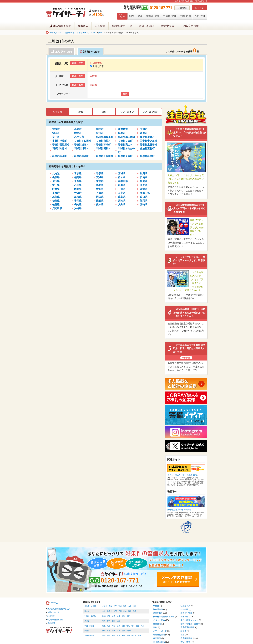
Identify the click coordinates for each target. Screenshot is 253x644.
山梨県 (122, 185)
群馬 (135, 611)
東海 (140, 16)
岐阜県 (56, 189)
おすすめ (57, 112)
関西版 (87, 631)
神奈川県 (123, 181)
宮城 (120, 606)
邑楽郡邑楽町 (147, 156)
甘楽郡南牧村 (103, 141)
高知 (143, 626)
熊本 (118, 636)
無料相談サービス (122, 26)
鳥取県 (56, 197)
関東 (122, 16)
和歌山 (129, 631)
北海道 (56, 173)
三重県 (122, 189)
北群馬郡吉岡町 (127, 137)
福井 (118, 616)
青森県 (78, 173)
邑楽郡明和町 (81, 156)
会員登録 (182, 8)
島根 (109, 626)
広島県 (122, 197)
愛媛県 (100, 201)
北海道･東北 (153, 16)
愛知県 (100, 189)
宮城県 (122, 173)
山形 (130, 606)
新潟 (104, 616)
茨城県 (100, 177)
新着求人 (83, 26)
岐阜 (104, 621)
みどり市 (79, 137)
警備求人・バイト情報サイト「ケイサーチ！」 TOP (72, 33)
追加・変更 (78, 63)
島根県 (78, 197)
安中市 (56, 137)
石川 (114, 616)
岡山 (114, 626)
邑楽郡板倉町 (60, 156)
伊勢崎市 (123, 129)
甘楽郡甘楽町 (125, 141)
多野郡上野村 (147, 137)
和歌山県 (145, 193)
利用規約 (51, 616)
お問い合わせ (53, 612)
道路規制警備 (159, 635)
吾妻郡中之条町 (149, 141)
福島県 (78, 177)
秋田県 (144, 173)
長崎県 (78, 204)
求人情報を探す (62, 26)
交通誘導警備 (186, 638)
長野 (128, 616)
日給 (104, 112)
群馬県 (144, 177)
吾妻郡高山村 (125, 145)
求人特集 (100, 26)
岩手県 (100, 173)
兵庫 (118, 631)
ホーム (55, 603)
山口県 (144, 197)
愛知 (114, 621)
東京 (104, 611)
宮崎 (128, 636)
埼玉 (115, 611)
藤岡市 (122, 133)
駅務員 (156, 606)
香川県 (78, 201)
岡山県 (100, 197)
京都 (109, 631)
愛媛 (138, 626)
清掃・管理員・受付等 (190, 624)
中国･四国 (185, 16)
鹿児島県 (57, 208)
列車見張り (158, 613)
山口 (123, 626)
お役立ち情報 (191, 26)
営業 (182, 635)
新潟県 (144, 181)
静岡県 (78, 189)
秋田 (125, 606)
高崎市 (78, 129)
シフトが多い (127, 112)
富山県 (56, 185)
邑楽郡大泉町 (125, 156)
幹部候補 (184, 609)
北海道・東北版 (90, 606)
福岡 (104, 636)
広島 (118, 626)
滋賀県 (144, 189)
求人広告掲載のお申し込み (59, 609)
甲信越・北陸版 (90, 616)
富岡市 (144, 133)
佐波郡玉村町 (147, 148)
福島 (135, 606)
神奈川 (110, 611)
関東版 (87, 611)
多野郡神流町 (60, 141)
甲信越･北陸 (170, 16)
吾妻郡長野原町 (61, 145)
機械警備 (184, 617)
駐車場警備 (158, 609)
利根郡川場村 (81, 148)
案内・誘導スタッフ (189, 620)
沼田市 (56, 133)
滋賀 (104, 631)
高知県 (122, 201)
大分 (123, 636)
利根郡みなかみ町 (127, 150)
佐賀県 (56, 204)
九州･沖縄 (200, 16)
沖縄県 (78, 208)
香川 (133, 626)
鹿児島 (134, 636)
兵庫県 (100, 193)
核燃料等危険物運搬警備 (164, 617)
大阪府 (78, 193)
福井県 (100, 185)
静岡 (109, 621)
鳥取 (104, 626)
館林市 (78, 133)
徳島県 (56, 201)
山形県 (56, 177)
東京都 (100, 181)
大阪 (114, 631)
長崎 (114, 636)
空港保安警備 (159, 642)
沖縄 (139, 636)
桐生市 (100, 129)
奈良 (123, 631)
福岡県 (144, 201)
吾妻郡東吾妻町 (149, 145)
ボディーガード (160, 631)
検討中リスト (169, 26)
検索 (125, 94)
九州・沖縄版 (89, 636)
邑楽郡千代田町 (105, 156)
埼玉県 (56, 181)
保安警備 (157, 638)
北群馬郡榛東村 (105, 137)
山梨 (123, 616)
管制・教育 (185, 642)
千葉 (120, 611)
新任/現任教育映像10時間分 (179, 510)
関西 (132, 16)
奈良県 (122, 193)
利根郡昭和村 (103, 148)
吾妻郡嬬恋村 (81, 145)
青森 (110, 606)
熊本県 (100, 204)
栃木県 (122, 177)
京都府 (56, 193)
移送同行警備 (186, 613)
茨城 (125, 611)
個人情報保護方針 (55, 620)
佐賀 (109, 636)
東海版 (87, 621)
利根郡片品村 (60, 148)
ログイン (200, 8)
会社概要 (51, 623)
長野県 (144, 185)
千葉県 (78, 181)
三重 (118, 621)
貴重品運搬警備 (187, 627)
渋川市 (100, 133)
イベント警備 (159, 620)
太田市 (144, 129)
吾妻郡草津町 (103, 145)
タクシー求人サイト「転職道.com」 (183, 475)
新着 (81, 112)
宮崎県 (144, 204)
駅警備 (183, 631)
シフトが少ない (150, 112)
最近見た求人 (147, 26)
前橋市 (56, 129)
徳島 (128, 626)
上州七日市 (97, 66)
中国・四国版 (89, 626)
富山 (109, 616)
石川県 (78, 185)
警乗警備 (157, 624)
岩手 (115, 606)
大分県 (122, 204)
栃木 (130, 611)
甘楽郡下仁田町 (83, 141)
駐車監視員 (185, 606)
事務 (155, 627)
